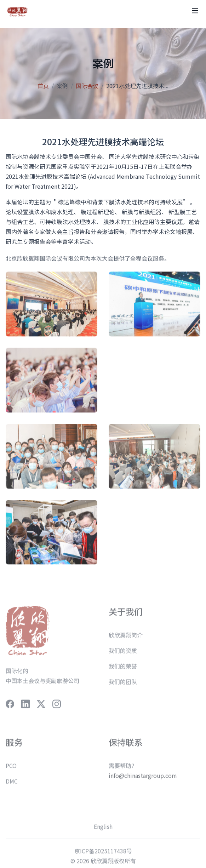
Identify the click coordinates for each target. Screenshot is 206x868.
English (103, 830)
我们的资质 (123, 654)
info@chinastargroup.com (143, 779)
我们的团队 (123, 685)
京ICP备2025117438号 (103, 855)
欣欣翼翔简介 (126, 639)
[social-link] (10, 708)
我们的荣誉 (123, 670)
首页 (43, 86)
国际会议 (87, 86)
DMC (12, 785)
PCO (11, 769)
